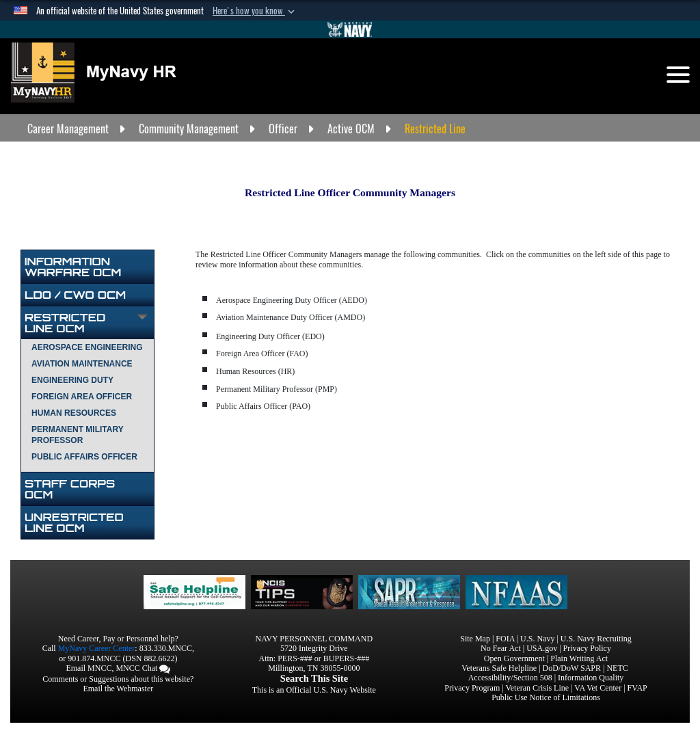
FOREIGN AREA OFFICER (82, 397)
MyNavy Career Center (97, 648)
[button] (255, 11)
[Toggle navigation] (678, 75)
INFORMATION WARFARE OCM (73, 267)
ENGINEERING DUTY (72, 380)
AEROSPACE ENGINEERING (87, 347)
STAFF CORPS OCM (70, 489)
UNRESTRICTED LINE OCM (74, 522)
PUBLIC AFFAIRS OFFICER (84, 457)
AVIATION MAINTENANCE (82, 364)
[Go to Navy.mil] (350, 29)
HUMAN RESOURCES (74, 413)
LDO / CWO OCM (75, 295)
